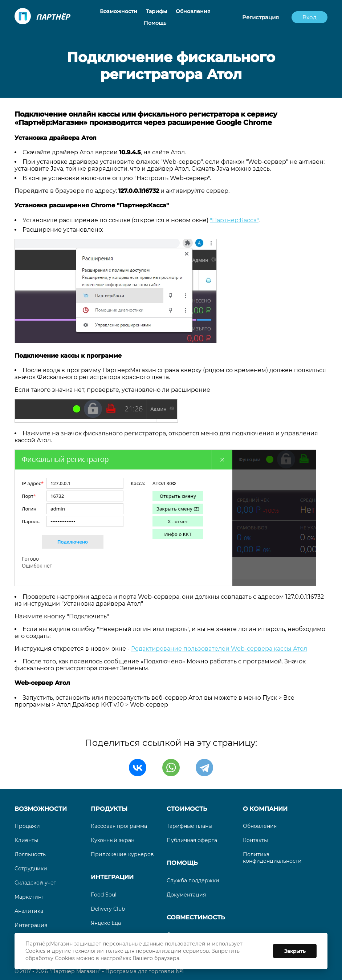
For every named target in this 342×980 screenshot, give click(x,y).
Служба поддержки (193, 881)
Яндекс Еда (106, 923)
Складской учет (35, 883)
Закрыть (295, 951)
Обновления (260, 826)
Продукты (109, 809)
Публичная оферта (192, 840)
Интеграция (31, 925)
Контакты (255, 840)
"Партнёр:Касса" (234, 220)
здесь (261, 169)
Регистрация (260, 17)
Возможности (41, 809)
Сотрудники (31, 869)
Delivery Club (108, 909)
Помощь (182, 863)
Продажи (27, 826)
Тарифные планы (190, 826)
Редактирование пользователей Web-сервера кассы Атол (219, 649)
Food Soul (104, 895)
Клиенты (26, 840)
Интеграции (112, 877)
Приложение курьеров (122, 854)
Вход (310, 17)
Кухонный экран (113, 840)
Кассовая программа (119, 826)
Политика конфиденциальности (272, 858)
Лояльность (30, 854)
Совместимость (196, 917)
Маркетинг (29, 897)
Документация (186, 895)
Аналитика (29, 911)
